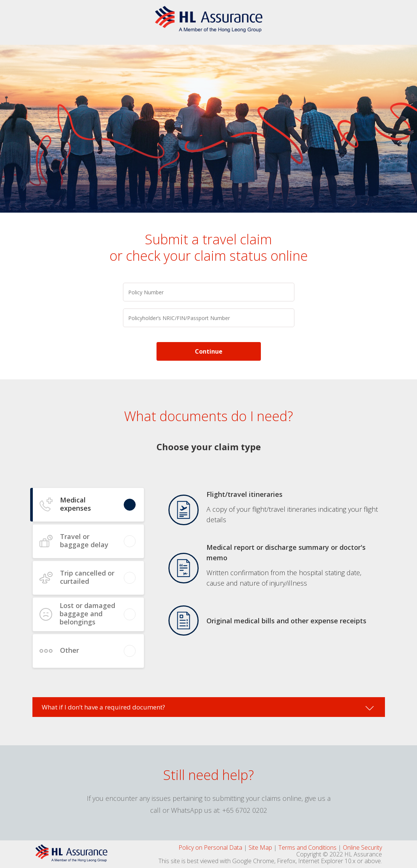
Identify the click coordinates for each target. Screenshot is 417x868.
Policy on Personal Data (210, 847)
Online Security (362, 847)
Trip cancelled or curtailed (87, 577)
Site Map (260, 847)
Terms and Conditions (307, 847)
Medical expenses (75, 504)
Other (69, 650)
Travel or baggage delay (84, 540)
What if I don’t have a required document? (103, 707)
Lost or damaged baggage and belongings (87, 614)
